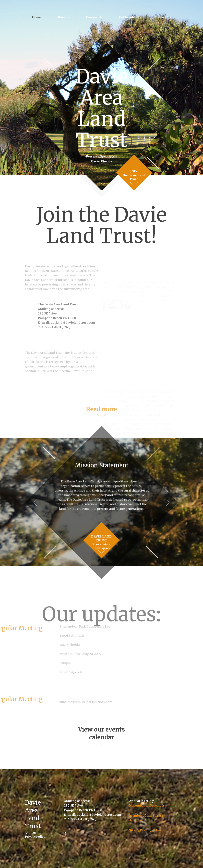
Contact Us (163, 17)
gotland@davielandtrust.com (73, 338)
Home (36, 17)
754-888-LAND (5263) (54, 342)
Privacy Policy (35, 837)
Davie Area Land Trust (101, 108)
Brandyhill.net (151, 830)
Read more (101, 414)
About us (63, 17)
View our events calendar (101, 733)
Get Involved (129, 17)
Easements (94, 17)
